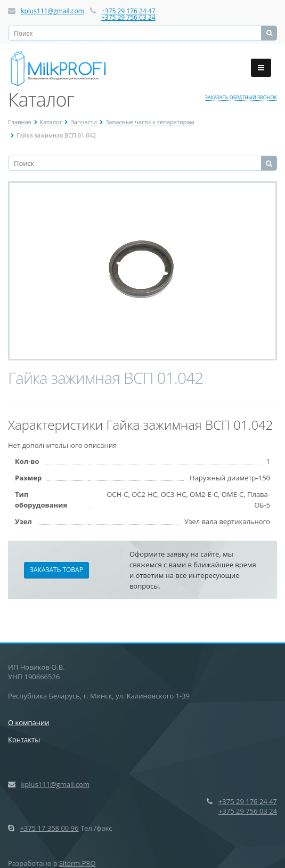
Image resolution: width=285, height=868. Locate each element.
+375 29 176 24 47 (128, 11)
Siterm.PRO (78, 863)
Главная (20, 122)
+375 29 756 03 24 (128, 17)
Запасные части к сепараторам (150, 122)
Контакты (24, 740)
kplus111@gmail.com (52, 11)
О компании (29, 722)
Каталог (51, 122)
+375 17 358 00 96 (49, 828)
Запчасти (84, 122)
